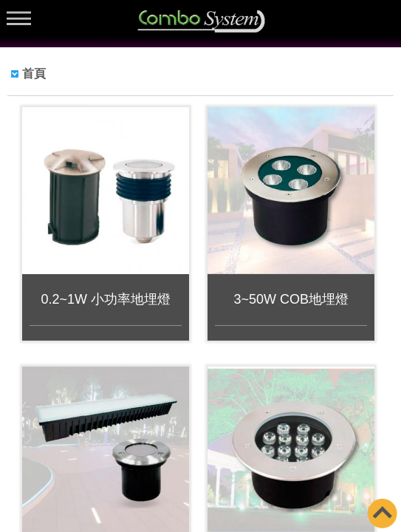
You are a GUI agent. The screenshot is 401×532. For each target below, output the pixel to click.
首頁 (34, 74)
